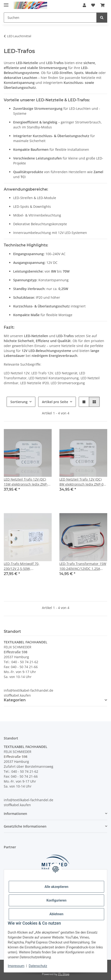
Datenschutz (38, 966)
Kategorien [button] (15, 700)
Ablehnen (56, 914)
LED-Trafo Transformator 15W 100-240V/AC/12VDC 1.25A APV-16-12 (83, 566)
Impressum (16, 966)
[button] (84, 5)
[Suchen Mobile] (50, 18)
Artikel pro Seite (55, 402)
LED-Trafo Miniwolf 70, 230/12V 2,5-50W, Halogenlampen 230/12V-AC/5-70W (24, 566)
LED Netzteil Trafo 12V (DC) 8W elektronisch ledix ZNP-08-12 (83, 482)
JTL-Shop (64, 974)
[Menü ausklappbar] (6, 3)
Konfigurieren (56, 900)
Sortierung (19, 402)
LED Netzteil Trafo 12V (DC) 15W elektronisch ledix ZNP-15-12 (26, 482)
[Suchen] (102, 18)
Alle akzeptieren (56, 887)
